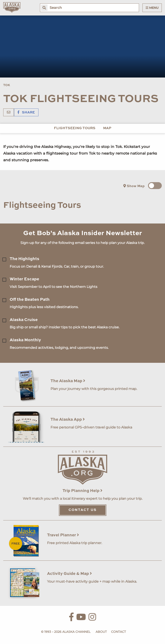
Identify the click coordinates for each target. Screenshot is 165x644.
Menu (152, 8)
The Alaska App (68, 420)
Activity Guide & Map (70, 574)
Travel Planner (63, 535)
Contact (118, 632)
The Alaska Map (68, 381)
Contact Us (83, 510)
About (101, 632)
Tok (7, 85)
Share (26, 113)
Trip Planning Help (82, 491)
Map (107, 128)
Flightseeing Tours (75, 128)
